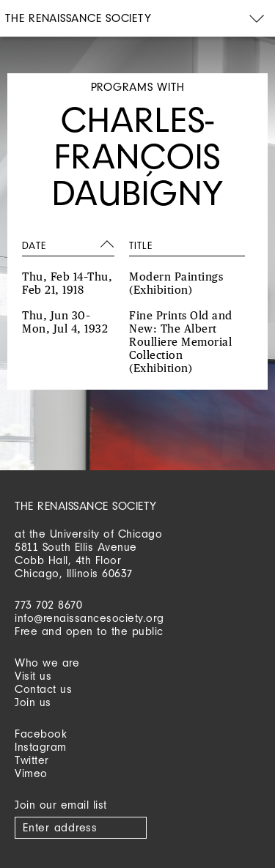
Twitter (32, 760)
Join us (33, 702)
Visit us (33, 676)
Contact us (43, 689)
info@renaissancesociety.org (89, 618)
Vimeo (31, 773)
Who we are (47, 663)
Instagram (41, 747)
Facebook (41, 734)
